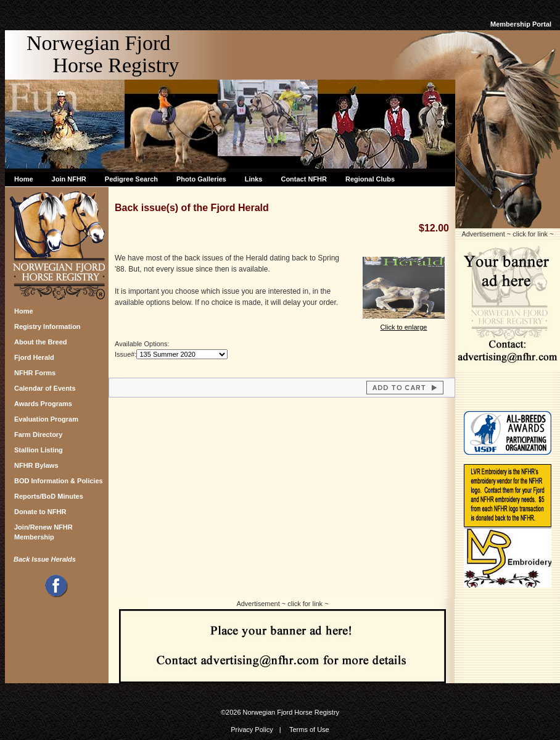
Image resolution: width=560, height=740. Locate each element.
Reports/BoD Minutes (49, 496)
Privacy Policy (252, 730)
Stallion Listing (39, 450)
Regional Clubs (370, 179)
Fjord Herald (34, 357)
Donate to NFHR (40, 512)
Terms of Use (309, 730)
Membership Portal (521, 24)
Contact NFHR (304, 179)
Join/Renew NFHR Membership (43, 530)
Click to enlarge (404, 323)
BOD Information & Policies (59, 481)
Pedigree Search (131, 179)
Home (24, 179)
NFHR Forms (35, 373)
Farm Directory (38, 434)
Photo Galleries (201, 179)
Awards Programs (43, 404)
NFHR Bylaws (36, 465)
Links (254, 179)
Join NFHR (69, 179)
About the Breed (41, 342)
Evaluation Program (46, 419)
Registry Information (47, 326)
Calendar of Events (45, 388)
